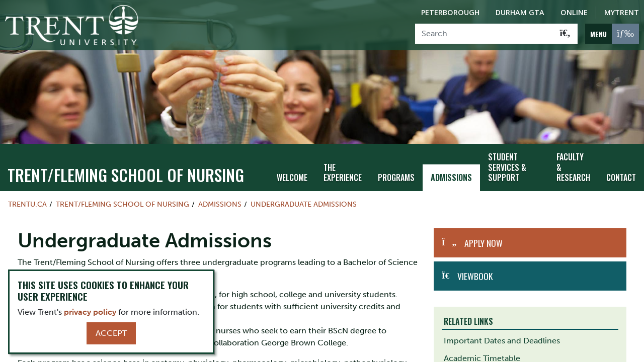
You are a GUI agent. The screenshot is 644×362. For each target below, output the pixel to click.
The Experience (343, 173)
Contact (621, 177)
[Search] (484, 34)
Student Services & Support (507, 167)
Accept (111, 333)
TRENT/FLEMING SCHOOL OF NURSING (126, 175)
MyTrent (622, 12)
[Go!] (565, 34)
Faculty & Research (573, 167)
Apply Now (484, 243)
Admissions (451, 177)
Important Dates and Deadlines (502, 341)
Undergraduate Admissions (304, 204)
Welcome (292, 177)
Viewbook (475, 276)
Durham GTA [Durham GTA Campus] (520, 12)
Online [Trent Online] (574, 12)
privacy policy (90, 312)
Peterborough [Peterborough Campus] (450, 12)
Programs (396, 177)
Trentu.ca (27, 204)
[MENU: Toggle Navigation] (612, 34)
